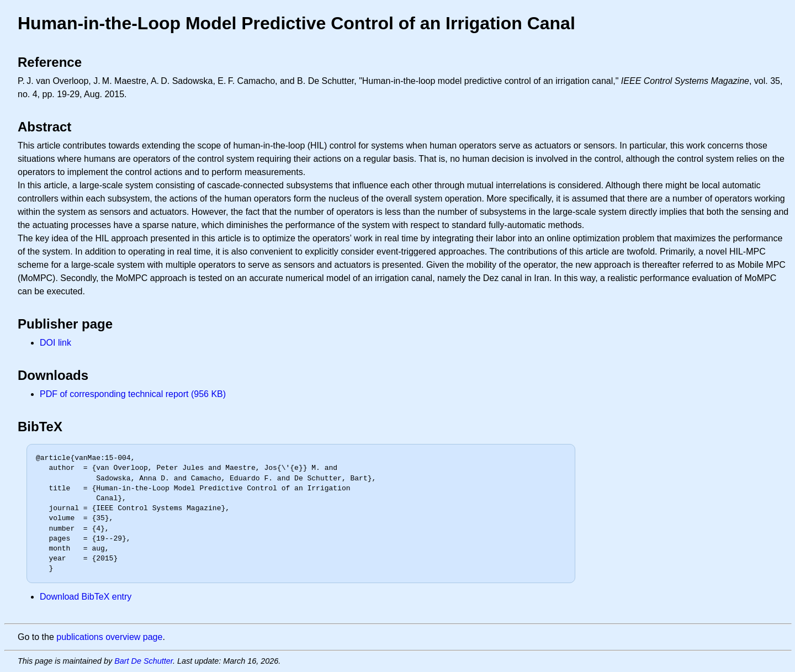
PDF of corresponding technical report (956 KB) (133, 394)
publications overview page (109, 637)
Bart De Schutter (144, 661)
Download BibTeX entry (86, 597)
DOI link (55, 343)
